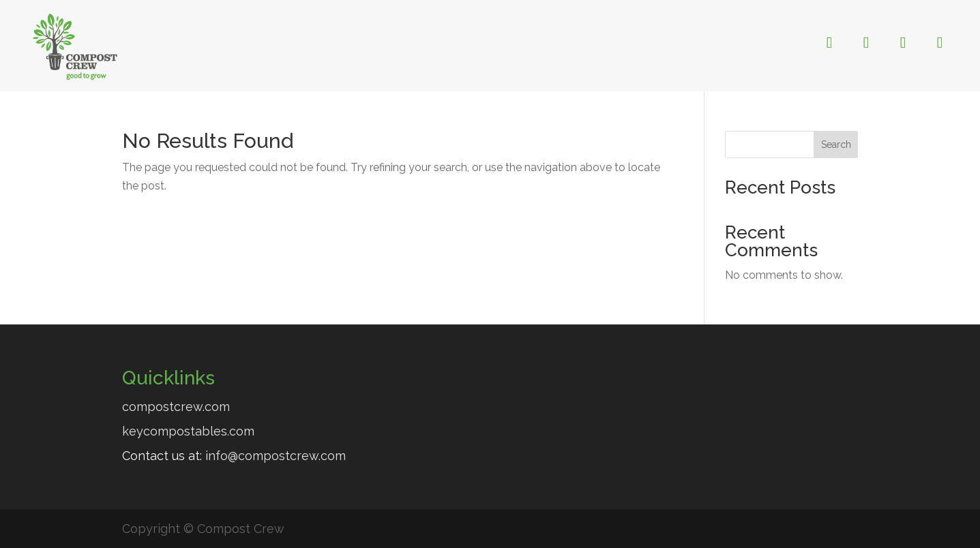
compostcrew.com (176, 407)
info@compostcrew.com (276, 456)
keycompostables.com (188, 431)
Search (836, 144)
